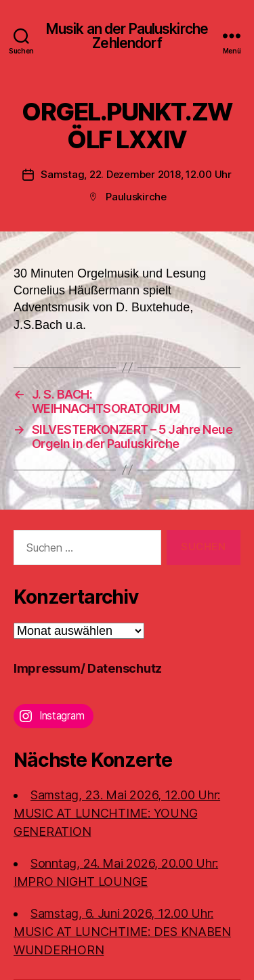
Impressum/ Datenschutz (88, 668)
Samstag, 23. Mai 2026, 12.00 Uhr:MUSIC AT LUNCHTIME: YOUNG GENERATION (117, 813)
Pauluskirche (136, 197)
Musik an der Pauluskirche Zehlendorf (127, 36)
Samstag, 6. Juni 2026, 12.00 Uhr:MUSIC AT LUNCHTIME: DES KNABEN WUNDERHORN (122, 932)
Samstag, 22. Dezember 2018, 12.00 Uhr (136, 174)
